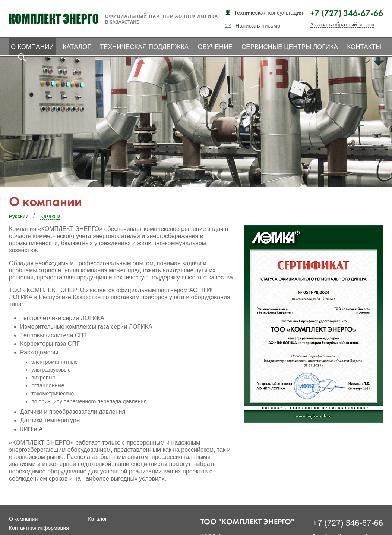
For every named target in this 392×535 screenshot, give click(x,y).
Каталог (77, 47)
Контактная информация (39, 528)
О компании (32, 47)
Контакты (364, 47)
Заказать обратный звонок (342, 25)
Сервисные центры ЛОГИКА (290, 47)
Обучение (215, 47)
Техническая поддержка (144, 47)
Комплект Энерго (54, 19)
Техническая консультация (268, 12)
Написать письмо (258, 26)
